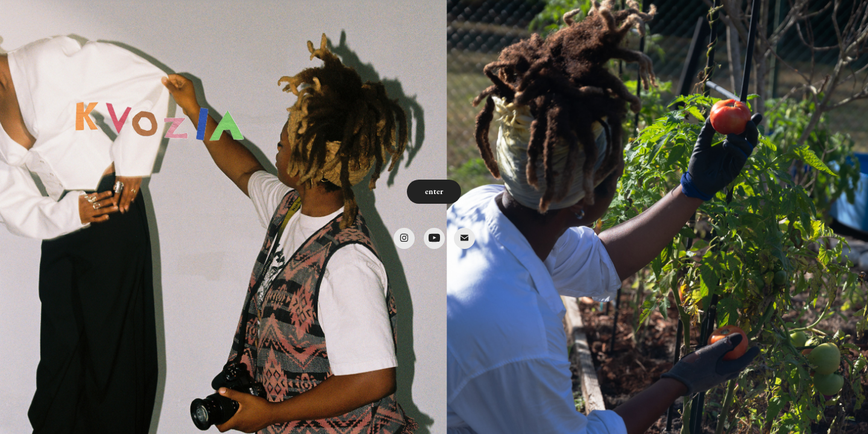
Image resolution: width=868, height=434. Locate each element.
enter (434, 192)
